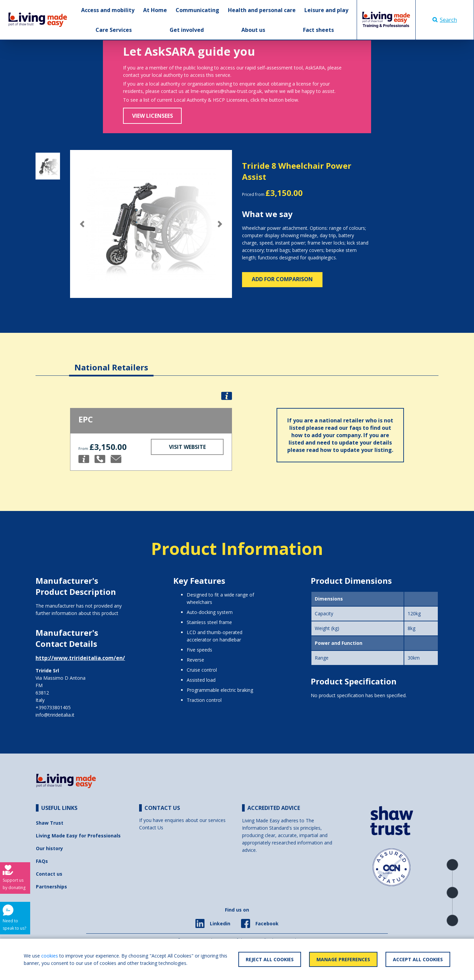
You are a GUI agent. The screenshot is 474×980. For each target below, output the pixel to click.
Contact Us (151, 828)
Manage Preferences (343, 959)
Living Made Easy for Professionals (78, 836)
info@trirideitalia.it (55, 715)
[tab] (111, 362)
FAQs (42, 861)
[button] (82, 224)
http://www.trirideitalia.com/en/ (80, 658)
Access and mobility (108, 10)
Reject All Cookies (270, 959)
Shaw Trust (50, 823)
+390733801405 (53, 707)
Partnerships (51, 887)
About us (253, 30)
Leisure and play (326, 10)
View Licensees (153, 116)
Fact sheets (318, 30)
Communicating (197, 10)
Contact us (49, 874)
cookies (50, 956)
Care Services (114, 30)
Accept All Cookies (418, 959)
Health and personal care (262, 10)
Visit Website (187, 447)
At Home (155, 10)
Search (445, 20)
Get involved (187, 30)
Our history (49, 848)
